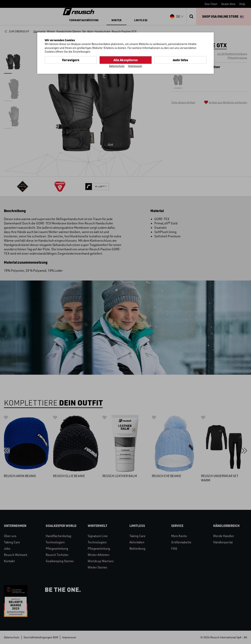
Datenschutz (117, 66)
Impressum (135, 66)
